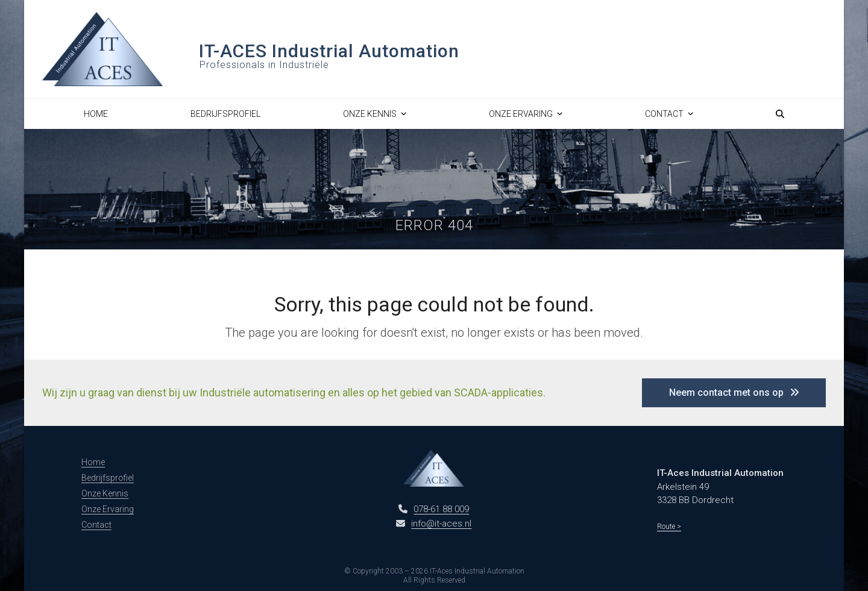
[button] (780, 114)
